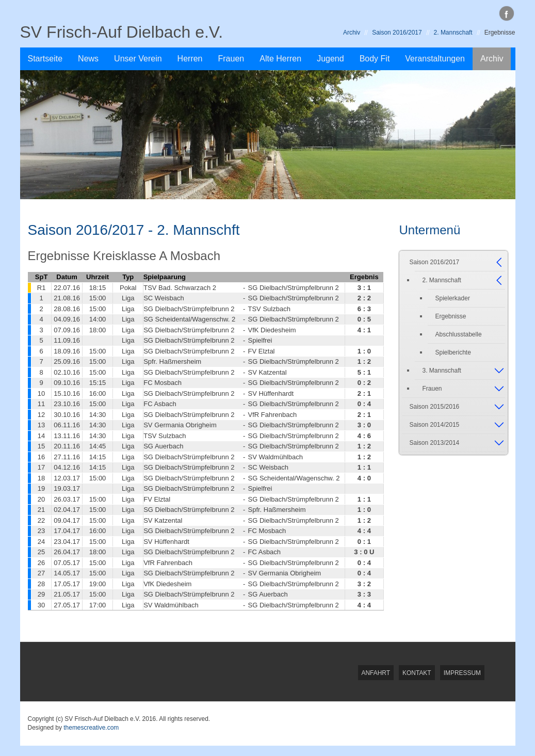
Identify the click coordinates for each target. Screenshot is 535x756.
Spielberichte (453, 352)
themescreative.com (91, 728)
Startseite (45, 59)
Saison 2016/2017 (397, 33)
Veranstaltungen (435, 59)
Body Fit (375, 59)
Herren (190, 59)
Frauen (231, 59)
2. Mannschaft (453, 33)
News (88, 59)
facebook (507, 13)
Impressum (462, 673)
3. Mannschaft (442, 371)
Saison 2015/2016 (435, 407)
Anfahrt (376, 673)
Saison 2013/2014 (435, 443)
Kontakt (417, 673)
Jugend (330, 59)
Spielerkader (453, 298)
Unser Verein (138, 59)
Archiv (352, 33)
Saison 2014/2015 (435, 425)
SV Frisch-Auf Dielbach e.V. (122, 32)
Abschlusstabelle (459, 334)
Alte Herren (280, 59)
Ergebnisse (451, 316)
